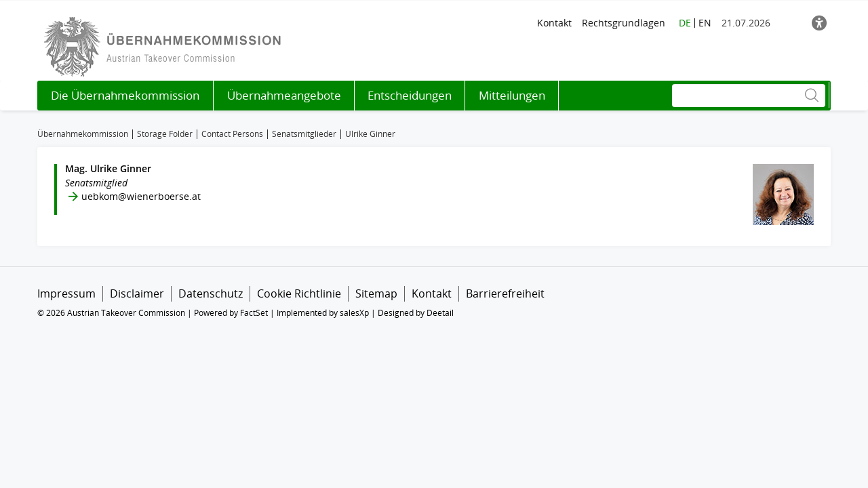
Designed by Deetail (416, 313)
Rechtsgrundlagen (624, 23)
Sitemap (376, 293)
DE (685, 23)
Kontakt (554, 23)
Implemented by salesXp (323, 313)
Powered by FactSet (231, 313)
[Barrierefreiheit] (819, 23)
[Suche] (749, 96)
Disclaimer (137, 293)
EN (705, 23)
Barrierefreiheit (505, 293)
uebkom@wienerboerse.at (141, 196)
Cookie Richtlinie (299, 293)
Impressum (66, 293)
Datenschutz (211, 293)
